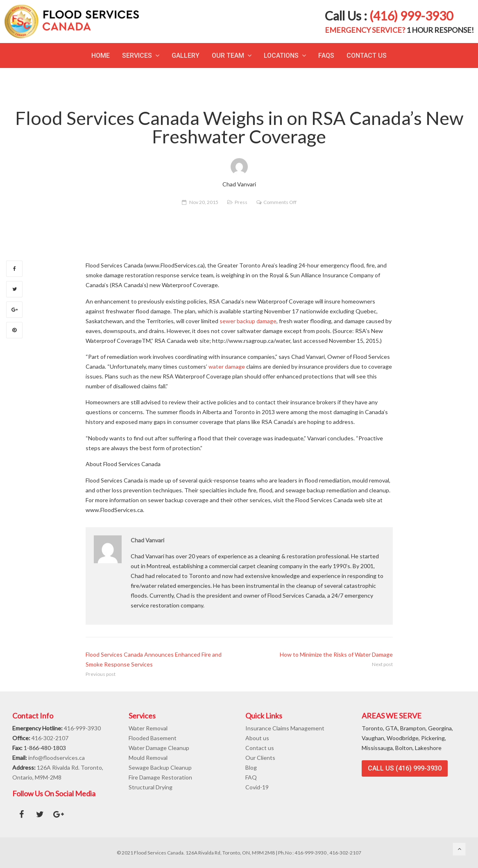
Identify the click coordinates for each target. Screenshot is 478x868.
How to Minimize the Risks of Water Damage (336, 654)
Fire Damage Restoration (160, 777)
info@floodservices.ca (57, 758)
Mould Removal (148, 758)
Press (241, 202)
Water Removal (148, 728)
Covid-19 (257, 787)
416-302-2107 (50, 738)
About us (257, 738)
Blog (251, 767)
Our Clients (260, 758)
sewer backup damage (248, 321)
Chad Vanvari (147, 540)
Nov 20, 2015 (204, 202)
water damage (227, 366)
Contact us (260, 748)
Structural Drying (151, 787)
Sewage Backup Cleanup (160, 767)
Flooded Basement (153, 738)
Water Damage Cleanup (159, 748)
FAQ (251, 777)
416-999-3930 (82, 728)
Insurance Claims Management (285, 728)
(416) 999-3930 (411, 16)
